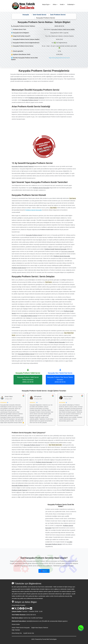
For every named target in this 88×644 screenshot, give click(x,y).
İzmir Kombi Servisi (40, 15)
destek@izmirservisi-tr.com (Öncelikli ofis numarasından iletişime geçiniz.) (47, 621)
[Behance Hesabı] (28, 609)
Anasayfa (26, 15)
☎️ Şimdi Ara (44, 571)
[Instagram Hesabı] (18, 609)
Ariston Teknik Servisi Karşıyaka (21, 628)
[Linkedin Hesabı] (31, 609)
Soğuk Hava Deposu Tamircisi (40, 628)
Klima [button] (55, 4)
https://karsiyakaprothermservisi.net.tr (59, 58)
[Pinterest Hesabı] (23, 609)
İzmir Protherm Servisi (58, 15)
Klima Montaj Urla (17, 633)
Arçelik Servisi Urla (29, 633)
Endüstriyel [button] (71, 4)
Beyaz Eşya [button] (46, 4)
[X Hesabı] (15, 609)
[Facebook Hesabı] (21, 609)
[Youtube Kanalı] (13, 609)
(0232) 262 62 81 (59, 26)
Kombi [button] (62, 4)
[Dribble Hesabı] (26, 609)
